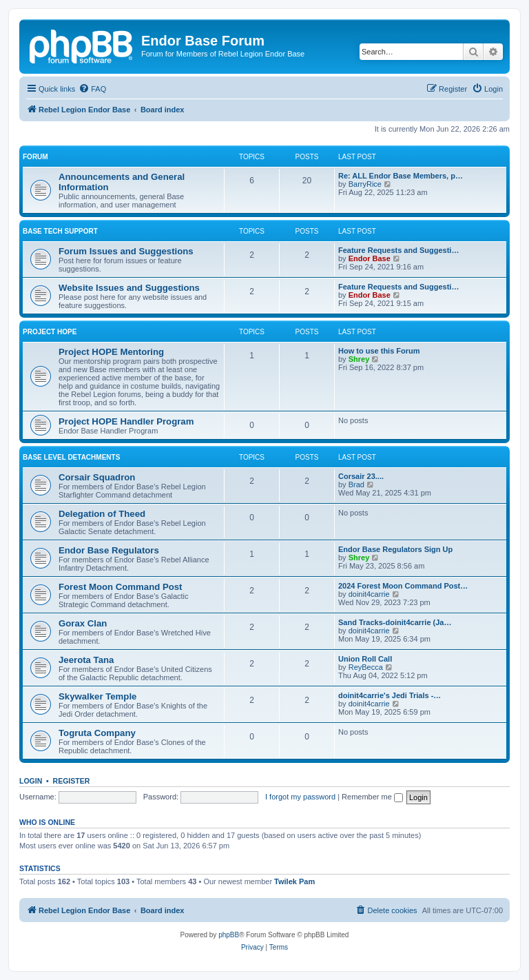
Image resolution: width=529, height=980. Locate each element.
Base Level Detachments (71, 457)
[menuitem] (92, 89)
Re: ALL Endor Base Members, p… (401, 176)
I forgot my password (300, 797)
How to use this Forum (379, 351)
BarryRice (365, 184)
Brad (356, 484)
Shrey (359, 359)
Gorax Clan (83, 623)
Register (72, 781)
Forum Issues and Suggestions (126, 251)
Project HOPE (50, 332)
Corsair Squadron (97, 477)
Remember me (372, 797)
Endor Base (370, 258)
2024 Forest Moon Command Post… (403, 586)
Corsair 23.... (361, 476)
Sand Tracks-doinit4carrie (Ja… (395, 622)
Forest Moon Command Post (121, 587)
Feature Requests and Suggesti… (398, 250)
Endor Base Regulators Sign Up (395, 549)
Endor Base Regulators (109, 550)
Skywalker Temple (97, 696)
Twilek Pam (294, 881)
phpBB (229, 935)
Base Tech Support (60, 231)
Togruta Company (97, 733)
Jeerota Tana (86, 660)
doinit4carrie (369, 594)
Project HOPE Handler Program (126, 421)
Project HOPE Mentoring (111, 352)
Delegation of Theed (102, 514)
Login (31, 781)
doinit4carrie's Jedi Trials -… (390, 695)
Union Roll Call (365, 659)
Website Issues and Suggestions (129, 288)
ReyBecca (366, 667)
